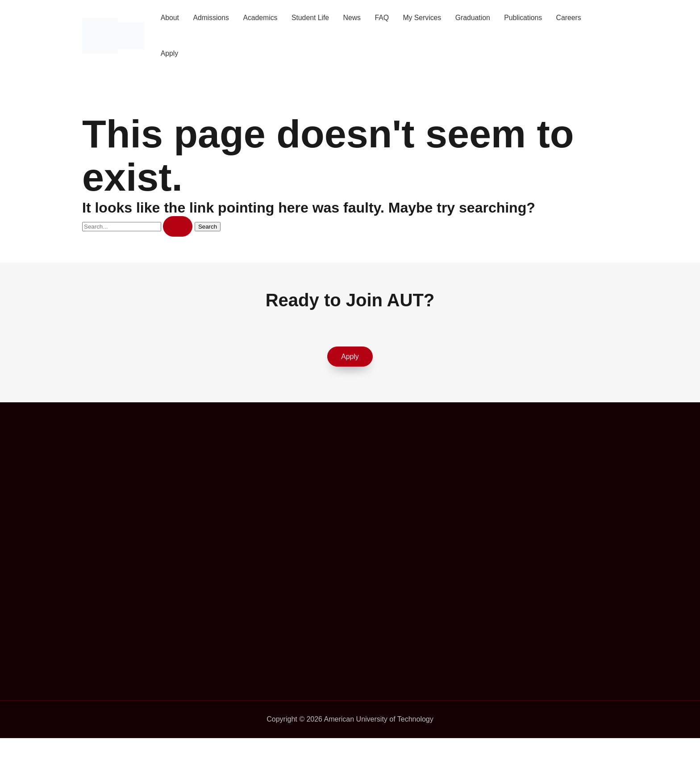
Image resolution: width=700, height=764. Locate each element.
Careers (575, 18)
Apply (170, 53)
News (355, 18)
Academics (262, 18)
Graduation (477, 18)
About (170, 18)
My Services (426, 18)
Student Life (313, 18)
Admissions (212, 18)
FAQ (385, 18)
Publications (529, 18)
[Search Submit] (178, 226)
